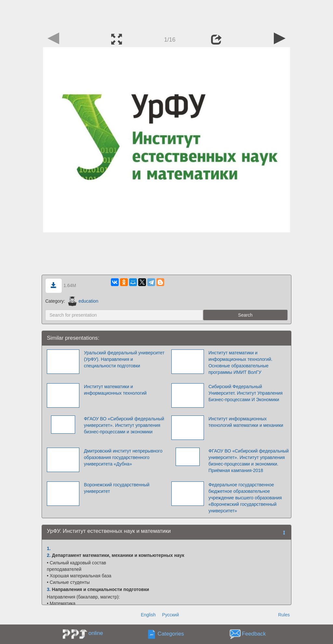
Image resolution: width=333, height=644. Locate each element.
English (148, 615)
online (96, 633)
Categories (171, 634)
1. (49, 548)
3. (49, 589)
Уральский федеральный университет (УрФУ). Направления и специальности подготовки (124, 359)
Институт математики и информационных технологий (115, 390)
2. (49, 555)
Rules (284, 615)
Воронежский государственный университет (117, 488)
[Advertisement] (166, 15)
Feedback (254, 634)
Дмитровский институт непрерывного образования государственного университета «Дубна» (123, 457)
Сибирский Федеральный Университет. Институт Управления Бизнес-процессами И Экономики (246, 393)
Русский (170, 615)
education (83, 301)
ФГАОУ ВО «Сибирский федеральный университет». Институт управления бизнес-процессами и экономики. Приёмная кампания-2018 (249, 461)
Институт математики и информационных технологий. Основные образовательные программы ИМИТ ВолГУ (240, 362)
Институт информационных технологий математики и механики (246, 422)
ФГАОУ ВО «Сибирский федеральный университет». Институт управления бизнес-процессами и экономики (124, 425)
